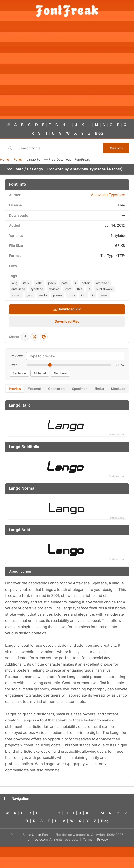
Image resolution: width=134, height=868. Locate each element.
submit (16, 295)
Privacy (103, 839)
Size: (13, 365)
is (89, 289)
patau (65, 283)
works (43, 295)
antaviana (18, 289)
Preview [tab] (15, 389)
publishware (104, 289)
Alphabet (40, 373)
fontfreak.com (37, 839)
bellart (86, 283)
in (93, 295)
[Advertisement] (46, 71)
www (104, 295)
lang (14, 283)
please (58, 295)
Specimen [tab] (80, 389)
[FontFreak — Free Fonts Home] (67, 11)
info (84, 295)
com (68, 289)
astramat (102, 283)
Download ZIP (67, 309)
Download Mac (67, 321)
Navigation (17, 799)
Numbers (60, 373)
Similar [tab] (99, 389)
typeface (37, 289)
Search (116, 148)
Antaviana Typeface (88, 169)
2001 (39, 283)
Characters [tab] (57, 389)
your (30, 295)
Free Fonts (14, 169)
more (72, 295)
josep (52, 283)
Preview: (16, 356)
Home (5, 159)
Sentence (19, 373)
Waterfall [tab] (35, 389)
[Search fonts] (59, 148)
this (80, 289)
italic (26, 283)
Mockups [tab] (118, 389)
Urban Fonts (41, 835)
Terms (88, 839)
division (54, 289)
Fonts (18, 159)
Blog (99, 133)
